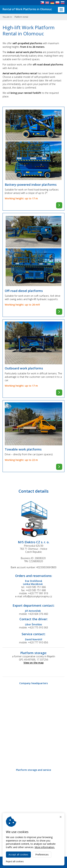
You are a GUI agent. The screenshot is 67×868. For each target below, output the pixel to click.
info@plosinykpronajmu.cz (38, 596)
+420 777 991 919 (38, 593)
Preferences (42, 854)
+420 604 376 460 (38, 614)
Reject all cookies (15, 861)
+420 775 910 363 (38, 627)
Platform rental (21, 17)
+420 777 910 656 (38, 642)
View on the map (34, 663)
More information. (45, 847)
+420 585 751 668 (36, 590)
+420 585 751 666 (36, 587)
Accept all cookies (18, 854)
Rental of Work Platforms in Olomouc (27, 9)
